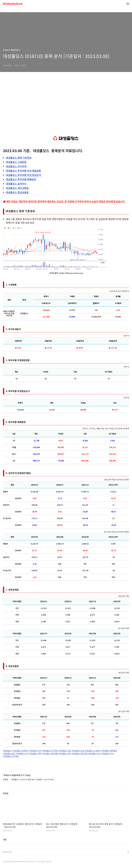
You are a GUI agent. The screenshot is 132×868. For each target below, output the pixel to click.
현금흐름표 (17, 192)
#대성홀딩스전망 (65, 751)
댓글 (5, 839)
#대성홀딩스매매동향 (109, 751)
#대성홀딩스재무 (35, 753)
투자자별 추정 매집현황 (23, 171)
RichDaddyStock (13, 4)
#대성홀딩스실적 (9, 753)
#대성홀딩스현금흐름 (80, 753)
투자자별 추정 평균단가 (23, 175)
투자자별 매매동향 (21, 179)
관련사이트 (7, 852)
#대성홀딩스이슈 (107, 753)
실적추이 (16, 184)
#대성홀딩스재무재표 (50, 753)
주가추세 (16, 166)
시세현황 (16, 162)
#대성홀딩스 (8, 751)
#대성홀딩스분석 (94, 753)
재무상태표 (17, 188)
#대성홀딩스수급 (78, 751)
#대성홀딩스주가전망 (50, 751)
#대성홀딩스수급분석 (93, 751)
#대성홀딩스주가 (35, 751)
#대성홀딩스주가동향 (11, 756)
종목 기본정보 (19, 158)
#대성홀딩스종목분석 (21, 751)
